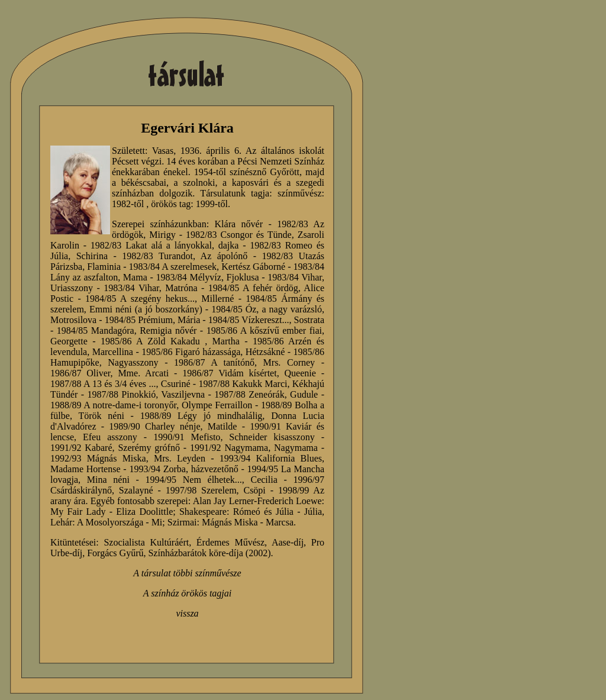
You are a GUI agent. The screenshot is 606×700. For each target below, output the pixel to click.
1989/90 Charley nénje (154, 426)
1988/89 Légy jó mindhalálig (202, 416)
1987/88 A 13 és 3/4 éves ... (103, 384)
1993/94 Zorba (157, 469)
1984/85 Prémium (139, 320)
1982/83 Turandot (157, 256)
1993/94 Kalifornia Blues (271, 458)
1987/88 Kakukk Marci (243, 384)
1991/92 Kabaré (81, 448)
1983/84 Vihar (295, 277)
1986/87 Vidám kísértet (230, 373)
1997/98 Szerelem (201, 490)
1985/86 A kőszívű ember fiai (264, 330)
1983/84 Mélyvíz (188, 277)
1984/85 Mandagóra (96, 330)
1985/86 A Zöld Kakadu (150, 341)
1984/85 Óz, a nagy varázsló (267, 309)
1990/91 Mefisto (187, 437)
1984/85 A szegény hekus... (140, 299)
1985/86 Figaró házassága (191, 352)
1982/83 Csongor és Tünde (239, 235)
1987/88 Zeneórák (249, 394)
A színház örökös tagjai (188, 593)
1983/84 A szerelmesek (173, 267)
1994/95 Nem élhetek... (194, 480)
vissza (187, 613)
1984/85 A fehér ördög (253, 288)
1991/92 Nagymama (229, 448)
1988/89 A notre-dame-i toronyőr (113, 405)
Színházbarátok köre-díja (195, 553)
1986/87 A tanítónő (214, 362)
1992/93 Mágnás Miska (98, 458)
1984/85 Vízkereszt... (249, 320)
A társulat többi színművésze (187, 573)
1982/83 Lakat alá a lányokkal (151, 245)
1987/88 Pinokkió (121, 394)
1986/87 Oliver (80, 373)
